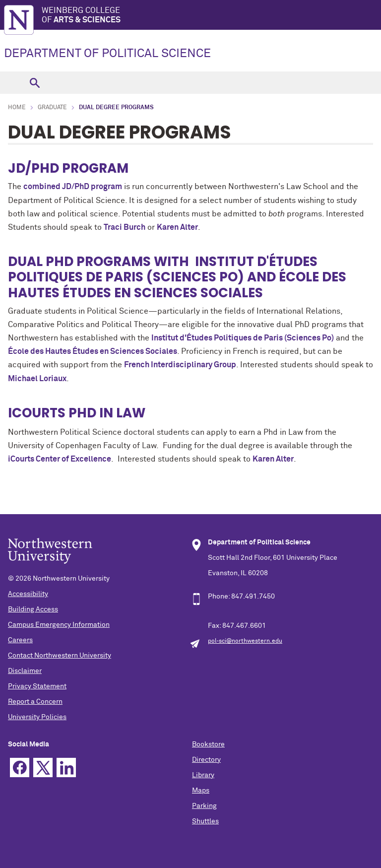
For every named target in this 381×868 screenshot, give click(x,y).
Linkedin (66, 768)
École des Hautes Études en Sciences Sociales (93, 351)
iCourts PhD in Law (77, 413)
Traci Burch (125, 227)
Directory (206, 760)
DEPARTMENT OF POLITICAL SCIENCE (107, 54)
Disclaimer (25, 671)
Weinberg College (211, 16)
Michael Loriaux (37, 379)
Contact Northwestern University (60, 656)
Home (17, 108)
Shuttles (205, 821)
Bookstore (208, 744)
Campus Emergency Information (59, 625)
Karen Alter (177, 227)
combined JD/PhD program (73, 187)
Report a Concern (35, 702)
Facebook (20, 768)
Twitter (43, 768)
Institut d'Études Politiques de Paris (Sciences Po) (243, 338)
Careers (20, 640)
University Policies (37, 717)
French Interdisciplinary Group (180, 365)
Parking (204, 806)
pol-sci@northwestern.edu (245, 641)
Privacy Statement (37, 686)
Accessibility (28, 594)
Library (203, 775)
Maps (201, 791)
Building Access (33, 609)
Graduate (52, 108)
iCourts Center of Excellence (60, 459)
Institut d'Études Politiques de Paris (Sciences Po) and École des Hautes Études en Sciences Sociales (177, 277)
